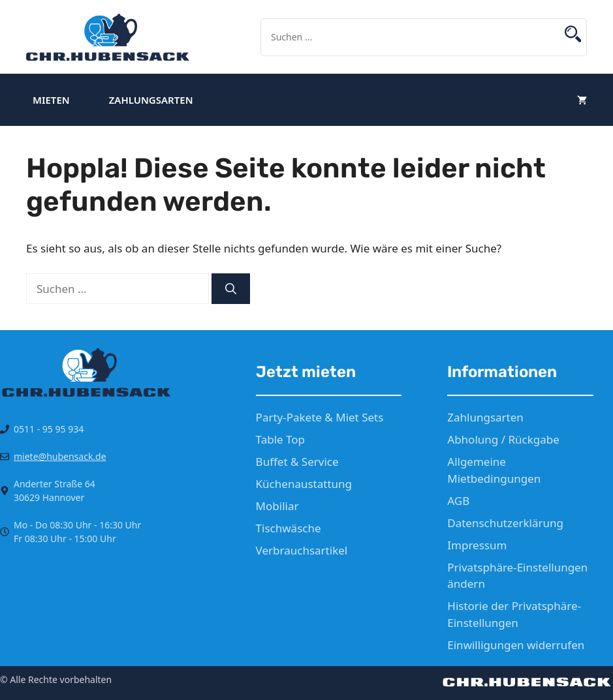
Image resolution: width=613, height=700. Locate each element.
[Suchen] (231, 289)
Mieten (51, 100)
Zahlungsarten (151, 100)
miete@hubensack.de (60, 456)
